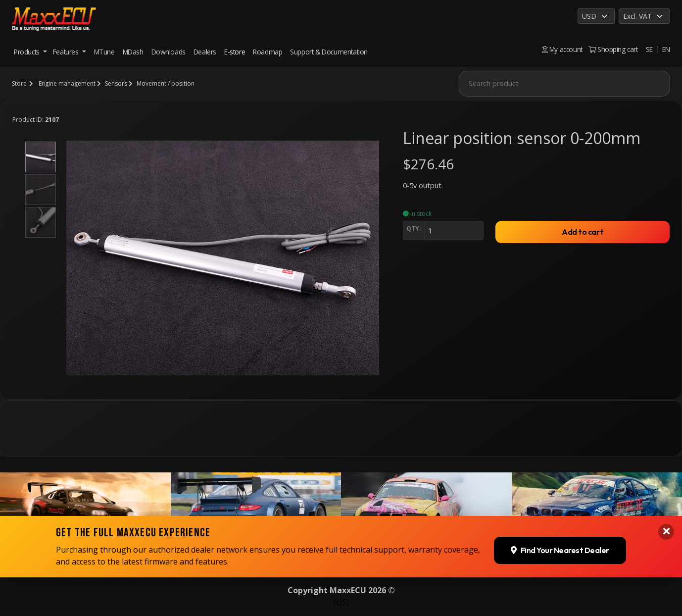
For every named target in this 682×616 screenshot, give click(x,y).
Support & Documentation (329, 52)
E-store (235, 52)
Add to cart (583, 232)
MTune (104, 52)
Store (19, 83)
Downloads (169, 52)
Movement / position (166, 83)
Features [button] (67, 52)
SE (649, 49)
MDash (133, 52)
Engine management (67, 83)
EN (666, 49)
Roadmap (268, 52)
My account (562, 49)
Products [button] (27, 52)
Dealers (205, 52)
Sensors (116, 83)
